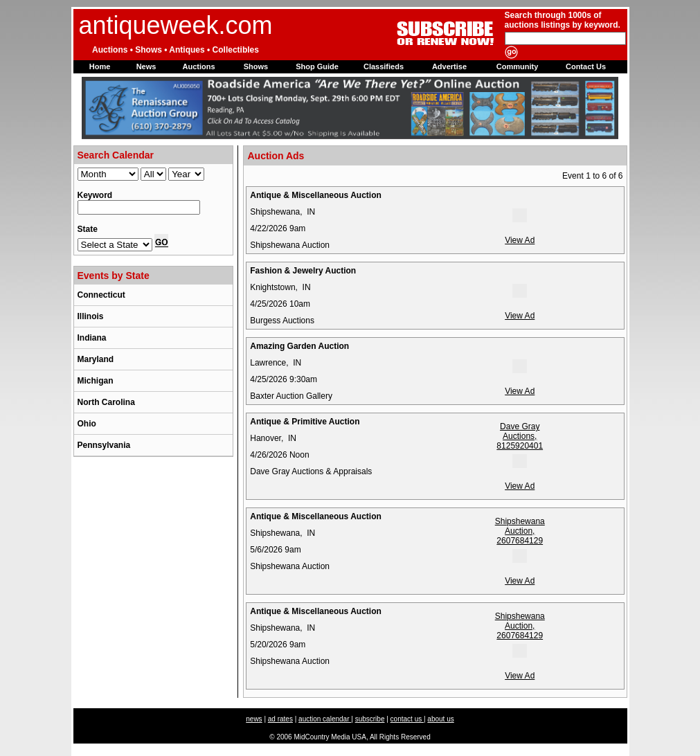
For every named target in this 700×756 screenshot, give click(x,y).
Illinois (91, 316)
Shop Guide (317, 66)
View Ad (520, 240)
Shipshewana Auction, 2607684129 (520, 540)
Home (100, 66)
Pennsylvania (104, 445)
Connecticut (101, 295)
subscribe (370, 719)
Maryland (96, 359)
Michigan (96, 381)
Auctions (198, 66)
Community (518, 66)
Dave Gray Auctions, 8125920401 (520, 445)
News (146, 66)
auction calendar (325, 719)
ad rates (280, 719)
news (254, 719)
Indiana (92, 338)
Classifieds (384, 66)
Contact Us (586, 66)
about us (440, 719)
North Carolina (106, 402)
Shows (256, 66)
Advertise (449, 66)
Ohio (87, 424)
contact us (407, 719)
